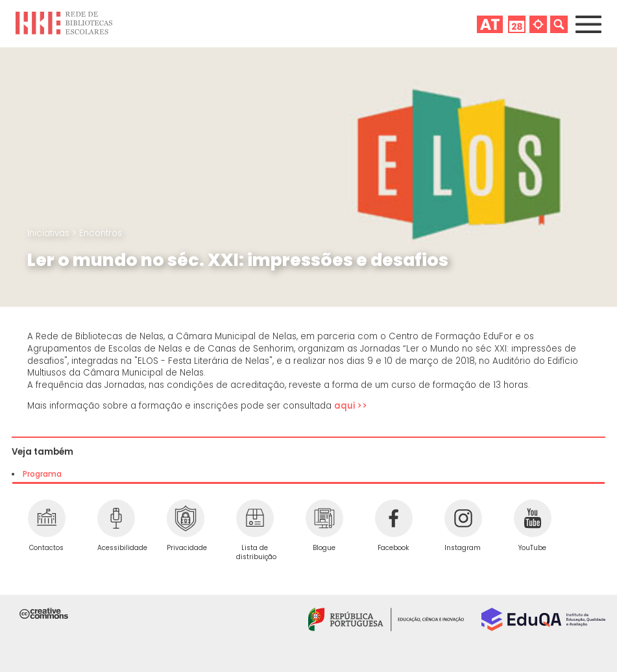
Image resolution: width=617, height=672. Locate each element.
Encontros (101, 233)
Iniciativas (50, 233)
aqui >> (352, 406)
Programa (42, 474)
